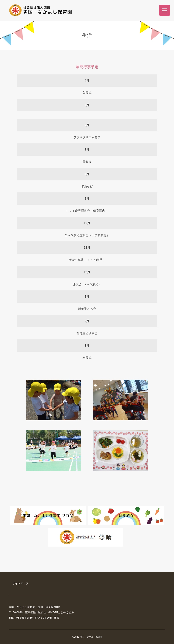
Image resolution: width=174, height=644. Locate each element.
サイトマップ (20, 583)
